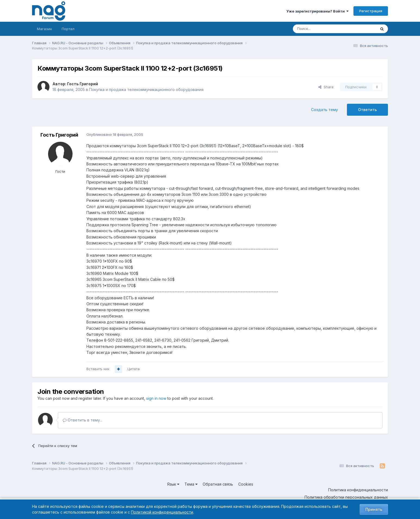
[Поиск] (319, 29)
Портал (68, 29)
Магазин (44, 29)
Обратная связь (218, 484)
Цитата (134, 369)
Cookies (246, 484)
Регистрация (371, 11)
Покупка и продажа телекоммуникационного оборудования (146, 89)
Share (326, 87)
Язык (173, 484)
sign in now (156, 398)
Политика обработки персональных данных (346, 497)
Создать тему (325, 110)
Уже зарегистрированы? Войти (317, 11)
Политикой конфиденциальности (162, 512)
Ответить (367, 110)
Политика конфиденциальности (358, 490)
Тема (191, 484)
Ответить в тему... (83, 420)
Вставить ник (98, 369)
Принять (374, 509)
